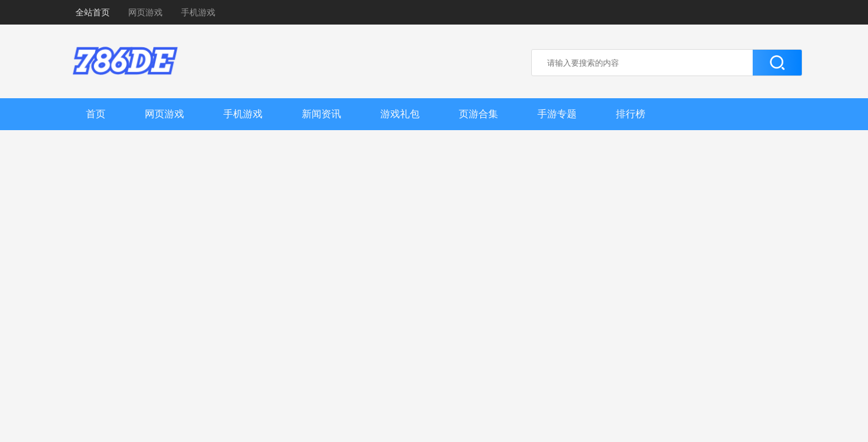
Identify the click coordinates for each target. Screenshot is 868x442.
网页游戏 (145, 12)
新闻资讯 (321, 114)
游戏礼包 (400, 114)
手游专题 (557, 114)
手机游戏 (198, 12)
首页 (96, 114)
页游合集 (478, 114)
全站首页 (93, 12)
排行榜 (631, 114)
